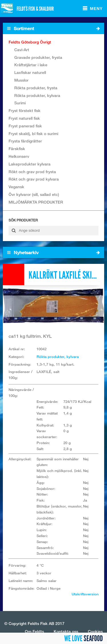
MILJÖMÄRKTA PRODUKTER (36, 202)
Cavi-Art (22, 50)
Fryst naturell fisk (24, 118)
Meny (96, 9)
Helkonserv (19, 156)
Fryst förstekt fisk (25, 110)
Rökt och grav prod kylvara (34, 179)
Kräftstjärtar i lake (31, 65)
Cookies (95, 631)
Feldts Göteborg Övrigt (30, 42)
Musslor (21, 80)
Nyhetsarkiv (53, 252)
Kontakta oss (66, 631)
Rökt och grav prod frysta (32, 172)
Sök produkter (23, 220)
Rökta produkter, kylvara (37, 95)
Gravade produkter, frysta (38, 57)
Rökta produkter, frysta (36, 88)
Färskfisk (17, 149)
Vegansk (16, 187)
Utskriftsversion (85, 594)
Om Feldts (34, 631)
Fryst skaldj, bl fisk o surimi (33, 133)
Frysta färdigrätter (25, 141)
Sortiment (53, 28)
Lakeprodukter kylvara (30, 164)
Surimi (20, 103)
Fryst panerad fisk (25, 126)
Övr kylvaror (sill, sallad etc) (34, 194)
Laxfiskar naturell (30, 72)
